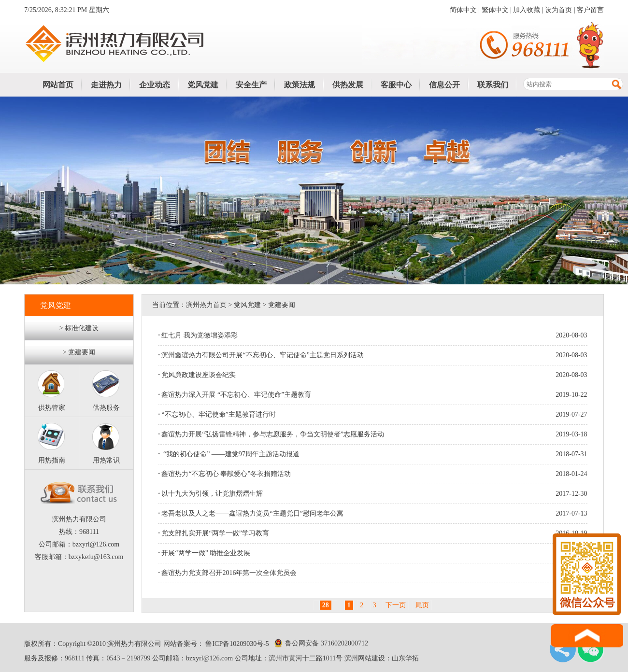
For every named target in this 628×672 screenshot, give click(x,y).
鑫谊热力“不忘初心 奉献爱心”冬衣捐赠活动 (224, 474)
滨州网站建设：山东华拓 (382, 658)
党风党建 (203, 85)
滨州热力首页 (206, 305)
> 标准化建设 (79, 328)
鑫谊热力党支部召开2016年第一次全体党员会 (227, 573)
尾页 (422, 605)
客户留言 (590, 10)
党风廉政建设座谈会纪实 (197, 375)
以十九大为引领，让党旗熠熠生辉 (210, 494)
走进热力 (106, 85)
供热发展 (348, 85)
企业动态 (155, 85)
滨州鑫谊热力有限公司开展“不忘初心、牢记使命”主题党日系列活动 (261, 355)
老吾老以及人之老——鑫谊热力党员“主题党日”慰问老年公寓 (250, 513)
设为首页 (558, 10)
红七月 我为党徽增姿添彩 (198, 335)
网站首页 (58, 85)
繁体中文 (495, 10)
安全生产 (251, 85)
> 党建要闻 (79, 352)
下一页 (396, 605)
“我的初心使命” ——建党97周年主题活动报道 (228, 454)
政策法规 (300, 85)
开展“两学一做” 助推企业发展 (204, 553)
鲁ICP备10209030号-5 (236, 644)
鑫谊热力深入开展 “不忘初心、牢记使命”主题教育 (235, 395)
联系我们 (493, 85)
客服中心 (396, 85)
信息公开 (444, 85)
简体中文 (463, 10)
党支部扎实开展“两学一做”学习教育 (213, 533)
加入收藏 (527, 10)
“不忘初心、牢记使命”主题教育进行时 (217, 414)
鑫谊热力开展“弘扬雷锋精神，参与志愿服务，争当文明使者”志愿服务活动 (271, 434)
